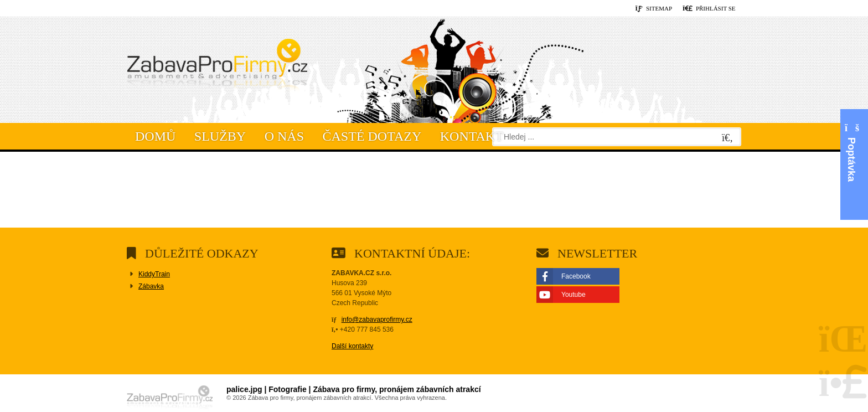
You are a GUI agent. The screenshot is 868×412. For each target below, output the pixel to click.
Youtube (573, 295)
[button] (709, 9)
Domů (217, 67)
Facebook (576, 276)
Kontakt (472, 136)
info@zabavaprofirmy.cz (377, 320)
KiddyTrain (154, 274)
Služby (220, 136)
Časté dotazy (372, 136)
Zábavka (151, 286)
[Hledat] (727, 138)
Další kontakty (352, 346)
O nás (284, 136)
